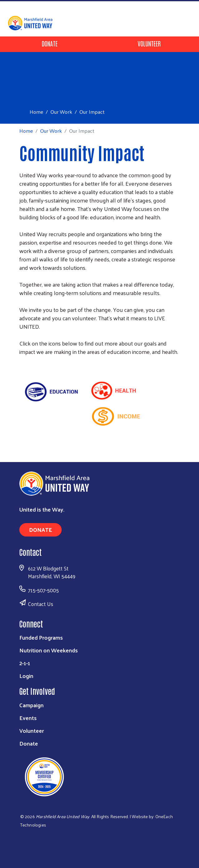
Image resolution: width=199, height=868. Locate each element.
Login (26, 676)
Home (36, 112)
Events (28, 718)
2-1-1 (25, 663)
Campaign (31, 705)
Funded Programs (41, 637)
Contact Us (41, 604)
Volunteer (149, 43)
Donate (50, 43)
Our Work (61, 112)
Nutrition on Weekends (49, 650)
